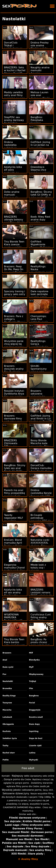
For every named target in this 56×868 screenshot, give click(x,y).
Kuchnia (7, 731)
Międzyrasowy (36, 674)
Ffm (31, 688)
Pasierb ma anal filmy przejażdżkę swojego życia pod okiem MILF (14, 494)
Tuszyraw (7, 703)
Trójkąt (33, 681)
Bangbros (34, 696)
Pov (4, 674)
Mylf (31, 667)
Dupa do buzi (36, 738)
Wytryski (34, 760)
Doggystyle (35, 710)
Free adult (28, 768)
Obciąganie (8, 724)
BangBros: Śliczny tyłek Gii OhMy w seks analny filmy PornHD (41, 196)
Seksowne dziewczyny (16, 793)
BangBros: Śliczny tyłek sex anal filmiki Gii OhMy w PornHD (15, 470)
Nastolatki (8, 681)
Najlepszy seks (21, 776)
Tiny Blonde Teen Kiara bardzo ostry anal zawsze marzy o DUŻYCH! (15, 644)
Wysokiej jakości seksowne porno (22, 790)
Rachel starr (9, 753)
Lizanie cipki (35, 746)
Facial (32, 703)
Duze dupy (34, 724)
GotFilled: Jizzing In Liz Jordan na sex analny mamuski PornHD (41, 146)
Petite (6, 760)
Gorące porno (12, 779)
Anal (5, 660)
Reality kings (9, 696)
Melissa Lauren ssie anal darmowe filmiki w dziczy (40, 97)
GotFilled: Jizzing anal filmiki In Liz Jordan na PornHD (41, 419)
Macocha (7, 710)
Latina (32, 753)
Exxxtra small (36, 717)
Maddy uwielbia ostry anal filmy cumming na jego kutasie (14, 97)
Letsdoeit (7, 717)
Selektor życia (10, 738)
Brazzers (7, 653)
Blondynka (34, 660)
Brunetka (7, 688)
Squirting (34, 731)
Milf (31, 653)
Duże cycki (8, 667)
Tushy (5, 746)
